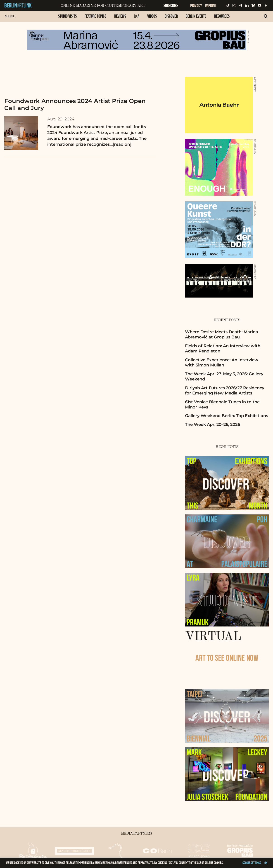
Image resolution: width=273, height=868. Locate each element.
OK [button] (266, 863)
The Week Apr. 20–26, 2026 (212, 425)
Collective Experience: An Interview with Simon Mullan (222, 362)
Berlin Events (196, 16)
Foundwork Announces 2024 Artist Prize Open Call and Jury (75, 104)
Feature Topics (95, 16)
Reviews (120, 16)
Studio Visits (67, 16)
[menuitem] (67, 18)
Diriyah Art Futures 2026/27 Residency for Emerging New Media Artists (225, 391)
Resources (222, 16)
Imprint (211, 5)
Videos (152, 16)
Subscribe (171, 5)
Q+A (137, 16)
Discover (171, 16)
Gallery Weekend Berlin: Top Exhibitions (227, 416)
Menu (10, 16)
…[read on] (121, 144)
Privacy (196, 5)
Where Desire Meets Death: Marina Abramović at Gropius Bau (222, 334)
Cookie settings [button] (252, 863)
